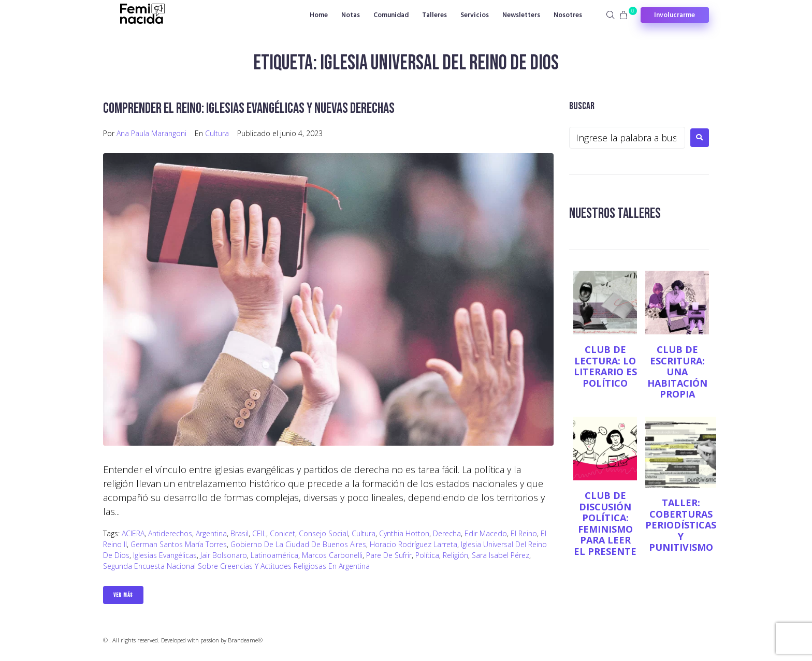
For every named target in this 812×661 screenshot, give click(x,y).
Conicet (282, 533)
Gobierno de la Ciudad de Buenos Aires (298, 544)
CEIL (259, 533)
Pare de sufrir (389, 555)
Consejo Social (323, 533)
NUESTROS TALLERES (615, 214)
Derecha (447, 533)
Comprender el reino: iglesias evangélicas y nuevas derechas (249, 108)
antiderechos (170, 533)
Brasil (240, 533)
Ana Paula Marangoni (151, 133)
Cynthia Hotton (404, 533)
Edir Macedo (486, 533)
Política (427, 555)
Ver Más (123, 595)
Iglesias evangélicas (165, 555)
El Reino (524, 533)
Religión (455, 555)
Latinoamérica (274, 555)
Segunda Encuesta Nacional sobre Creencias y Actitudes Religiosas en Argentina (236, 566)
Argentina (211, 533)
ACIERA (133, 533)
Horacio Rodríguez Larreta (414, 544)
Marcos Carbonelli (332, 555)
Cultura (217, 133)
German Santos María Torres (179, 544)
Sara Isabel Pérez (501, 555)
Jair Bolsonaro (224, 555)
